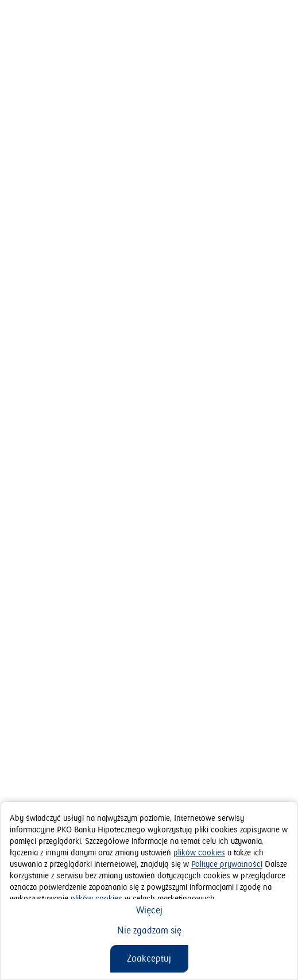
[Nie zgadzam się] (149, 931)
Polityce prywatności (227, 864)
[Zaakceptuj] (149, 959)
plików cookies (199, 853)
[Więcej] (149, 910)
